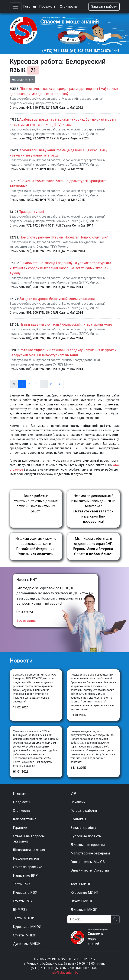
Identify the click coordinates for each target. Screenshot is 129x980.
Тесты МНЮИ (24, 918)
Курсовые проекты (86, 836)
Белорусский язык (22, 99)
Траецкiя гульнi (32, 212)
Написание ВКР (25, 875)
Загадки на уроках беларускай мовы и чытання (57, 299)
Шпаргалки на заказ (29, 850)
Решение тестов (26, 858)
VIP (73, 794)
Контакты (78, 819)
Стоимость (68, 7)
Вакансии (78, 802)
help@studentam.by (65, 973)
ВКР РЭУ (20, 910)
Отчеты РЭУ (23, 901)
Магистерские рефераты (90, 853)
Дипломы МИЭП (84, 910)
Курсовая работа (49, 99)
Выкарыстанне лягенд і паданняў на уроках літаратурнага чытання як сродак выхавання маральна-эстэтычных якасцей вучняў (60, 268)
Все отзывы (26, 621)
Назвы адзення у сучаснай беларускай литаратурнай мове (66, 324)
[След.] (59, 384)
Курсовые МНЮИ (27, 927)
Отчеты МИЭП (82, 901)
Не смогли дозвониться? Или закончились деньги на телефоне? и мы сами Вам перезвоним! (93, 509)
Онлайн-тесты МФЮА (88, 862)
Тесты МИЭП (81, 884)
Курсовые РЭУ (25, 893)
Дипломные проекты (88, 845)
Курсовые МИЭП (84, 893)
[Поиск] (89, 919)
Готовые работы (84, 811)
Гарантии (20, 828)
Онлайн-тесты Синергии (90, 870)
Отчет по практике (28, 867)
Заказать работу (104, 7)
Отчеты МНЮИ (25, 935)
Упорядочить (21, 79)
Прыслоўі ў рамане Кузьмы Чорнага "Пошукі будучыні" (64, 237)
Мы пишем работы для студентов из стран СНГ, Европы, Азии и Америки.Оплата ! (93, 546)
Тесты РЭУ (22, 884)
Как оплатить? (24, 819)
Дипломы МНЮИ (27, 944)
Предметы (48, 7)
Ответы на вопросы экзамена (29, 839)
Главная (30, 7)
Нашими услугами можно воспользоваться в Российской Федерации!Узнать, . (36, 546)
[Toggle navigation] (16, 7)
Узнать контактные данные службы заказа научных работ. (36, 504)
